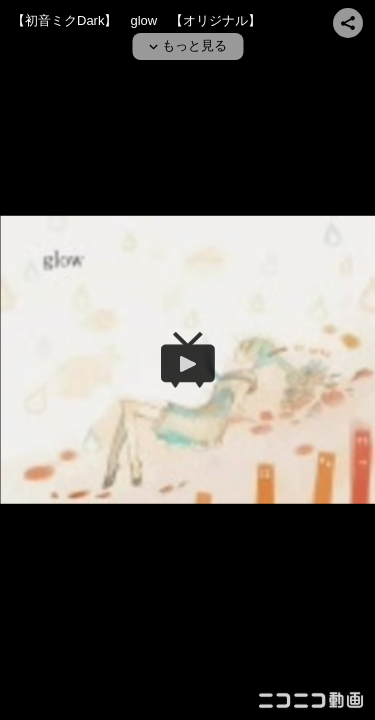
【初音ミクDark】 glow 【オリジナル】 (136, 20)
